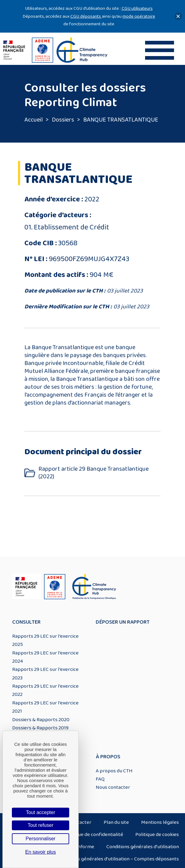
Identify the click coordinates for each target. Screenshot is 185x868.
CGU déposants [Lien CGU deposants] (86, 16)
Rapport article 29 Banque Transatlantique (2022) (94, 473)
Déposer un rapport (123, 622)
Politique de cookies (157, 834)
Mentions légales (160, 822)
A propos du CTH (114, 771)
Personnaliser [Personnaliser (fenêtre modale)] (41, 839)
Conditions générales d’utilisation (143, 847)
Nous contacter (113, 787)
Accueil (34, 120)
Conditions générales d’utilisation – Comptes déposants (118, 859)
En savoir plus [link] (41, 852)
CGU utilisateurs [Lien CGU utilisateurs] (137, 8)
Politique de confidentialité (94, 834)
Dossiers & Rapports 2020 (41, 720)
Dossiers (63, 120)
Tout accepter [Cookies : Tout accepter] (41, 812)
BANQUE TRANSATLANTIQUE (121, 120)
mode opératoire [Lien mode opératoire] (139, 16)
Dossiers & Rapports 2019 (40, 728)
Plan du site (116, 822)
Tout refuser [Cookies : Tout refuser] (41, 825)
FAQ (100, 779)
